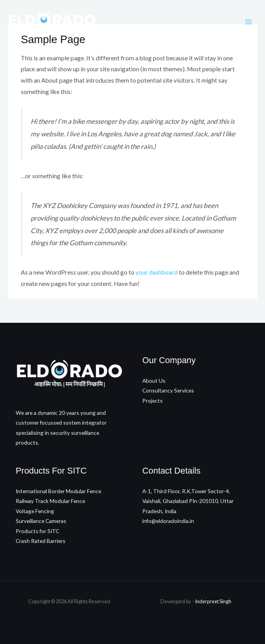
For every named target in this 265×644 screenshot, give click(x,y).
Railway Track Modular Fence (50, 501)
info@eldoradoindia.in (168, 521)
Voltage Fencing (35, 511)
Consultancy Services (168, 390)
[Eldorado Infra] (52, 22)
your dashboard (157, 272)
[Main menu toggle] (249, 22)
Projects (152, 401)
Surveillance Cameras (41, 521)
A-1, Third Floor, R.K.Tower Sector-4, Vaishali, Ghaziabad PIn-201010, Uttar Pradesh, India (188, 501)
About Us (154, 381)
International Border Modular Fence (58, 491)
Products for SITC (37, 531)
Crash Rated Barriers (41, 541)
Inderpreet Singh (213, 601)
